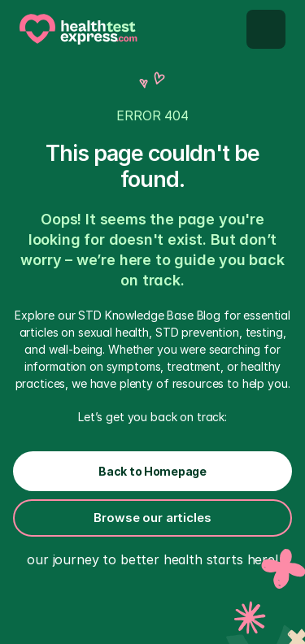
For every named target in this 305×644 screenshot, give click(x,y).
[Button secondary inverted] (152, 518)
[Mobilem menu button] (266, 29)
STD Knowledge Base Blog (149, 315)
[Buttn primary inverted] (152, 471)
